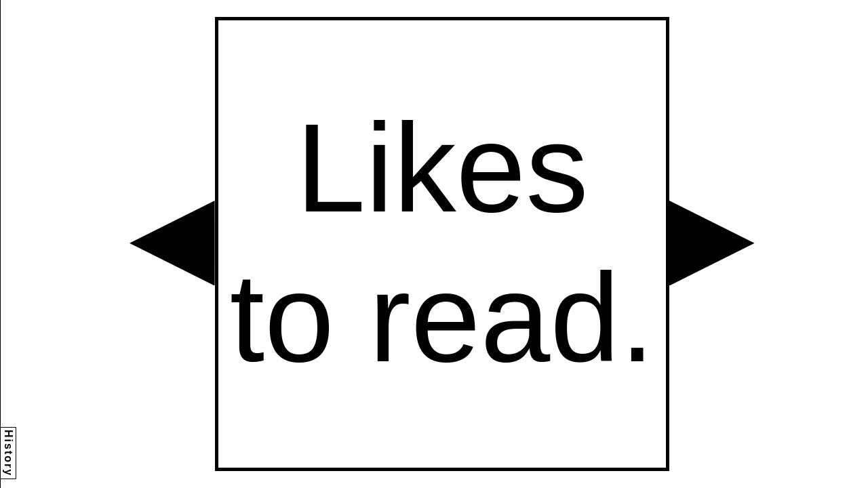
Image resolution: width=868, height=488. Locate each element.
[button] (172, 243)
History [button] (8, 453)
